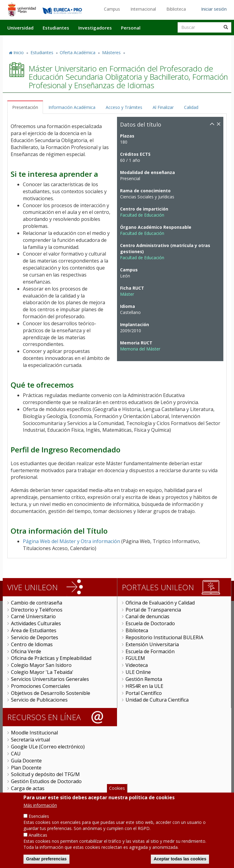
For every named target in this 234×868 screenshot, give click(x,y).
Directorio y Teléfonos (37, 610)
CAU (16, 754)
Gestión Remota (144, 679)
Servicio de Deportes (35, 637)
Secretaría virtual (30, 740)
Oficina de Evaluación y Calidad (160, 603)
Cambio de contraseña (37, 603)
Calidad (191, 107)
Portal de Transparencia (153, 610)
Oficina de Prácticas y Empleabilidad (51, 658)
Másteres (111, 52)
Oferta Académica (78, 52)
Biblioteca (176, 9)
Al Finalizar (163, 107)
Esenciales (39, 819)
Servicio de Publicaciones (39, 700)
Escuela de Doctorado (150, 623)
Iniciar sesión (214, 9)
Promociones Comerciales (41, 686)
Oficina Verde (26, 651)
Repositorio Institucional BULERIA (164, 637)
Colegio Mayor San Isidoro (41, 665)
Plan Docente (26, 768)
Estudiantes (56, 28)
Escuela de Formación (150, 651)
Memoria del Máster (140, 349)
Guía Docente (26, 761)
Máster (127, 294)
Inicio (19, 52)
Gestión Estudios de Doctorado (46, 781)
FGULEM (135, 658)
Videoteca (137, 665)
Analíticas (38, 838)
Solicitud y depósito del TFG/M (45, 774)
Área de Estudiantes (34, 630)
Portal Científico (144, 693)
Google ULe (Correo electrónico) (48, 747)
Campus (112, 9)
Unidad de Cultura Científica (157, 700)
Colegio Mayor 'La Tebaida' (42, 672)
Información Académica (72, 107)
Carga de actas (28, 788)
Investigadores (95, 28)
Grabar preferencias (46, 862)
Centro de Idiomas (32, 644)
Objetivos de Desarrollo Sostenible (51, 693)
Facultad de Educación (142, 215)
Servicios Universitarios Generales (50, 679)
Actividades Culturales (36, 623)
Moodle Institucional (34, 733)
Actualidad (161, 40)
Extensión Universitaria (152, 644)
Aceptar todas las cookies (180, 862)
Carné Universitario (33, 616)
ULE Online (138, 672)
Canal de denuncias (147, 616)
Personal (131, 28)
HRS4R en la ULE (144, 686)
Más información (40, 808)
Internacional (143, 9)
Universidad (20, 28)
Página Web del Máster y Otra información (71, 541)
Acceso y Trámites (124, 107)
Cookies (117, 791)
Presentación (25, 107)
